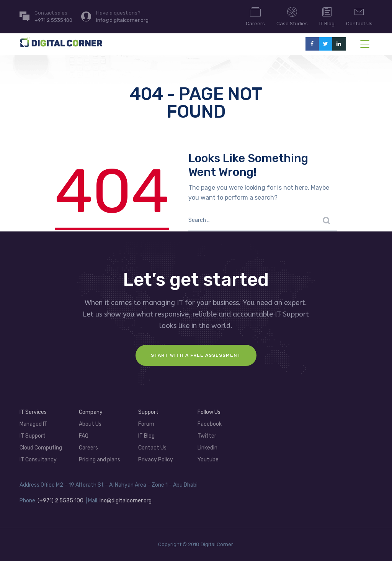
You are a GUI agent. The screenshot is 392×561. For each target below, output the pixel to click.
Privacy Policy (156, 460)
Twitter (207, 436)
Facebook (210, 424)
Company (91, 412)
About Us (90, 424)
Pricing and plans (100, 460)
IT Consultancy (38, 460)
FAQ (84, 436)
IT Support (33, 436)
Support (148, 412)
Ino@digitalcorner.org (126, 501)
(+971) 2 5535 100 (60, 501)
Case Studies (292, 16)
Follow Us (209, 412)
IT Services (33, 412)
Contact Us (359, 16)
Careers (255, 16)
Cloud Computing (41, 448)
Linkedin (207, 448)
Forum (146, 424)
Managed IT (33, 424)
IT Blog (327, 16)
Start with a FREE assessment (196, 355)
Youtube (208, 460)
